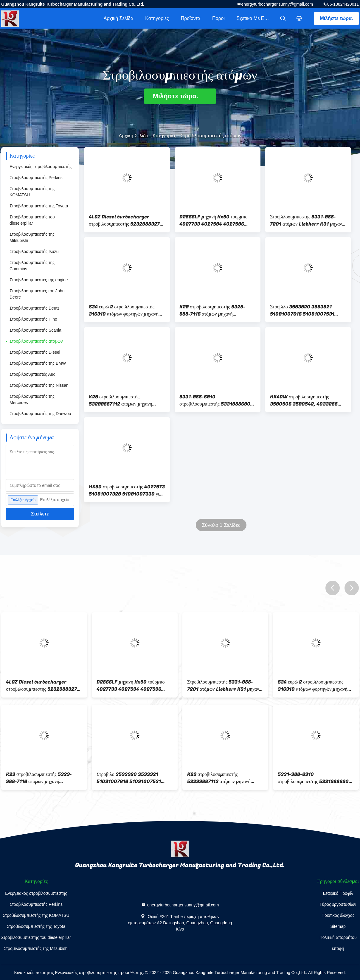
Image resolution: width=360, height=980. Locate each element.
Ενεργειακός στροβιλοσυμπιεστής (41, 167)
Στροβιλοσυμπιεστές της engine (39, 280)
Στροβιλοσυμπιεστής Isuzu (34, 251)
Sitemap (338, 926)
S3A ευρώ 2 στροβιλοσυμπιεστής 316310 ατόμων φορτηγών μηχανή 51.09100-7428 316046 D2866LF (127, 310)
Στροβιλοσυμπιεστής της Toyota (39, 206)
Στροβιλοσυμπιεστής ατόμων (36, 341)
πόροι (218, 18)
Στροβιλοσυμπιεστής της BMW (38, 363)
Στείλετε (40, 514)
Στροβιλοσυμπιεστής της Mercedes (32, 399)
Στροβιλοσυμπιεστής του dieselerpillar (32, 220)
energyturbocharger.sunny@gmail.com (277, 4)
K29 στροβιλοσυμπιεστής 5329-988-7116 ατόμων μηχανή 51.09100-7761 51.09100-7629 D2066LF (215, 310)
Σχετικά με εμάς (254, 18)
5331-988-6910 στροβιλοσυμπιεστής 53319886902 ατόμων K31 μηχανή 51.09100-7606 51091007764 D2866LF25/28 (216, 400)
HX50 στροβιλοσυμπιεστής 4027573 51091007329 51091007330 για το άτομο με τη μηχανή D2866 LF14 (127, 490)
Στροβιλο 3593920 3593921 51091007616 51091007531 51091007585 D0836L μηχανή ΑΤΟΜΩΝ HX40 (304, 310)
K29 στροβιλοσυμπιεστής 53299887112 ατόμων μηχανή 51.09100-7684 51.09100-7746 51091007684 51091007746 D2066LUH (125, 400)
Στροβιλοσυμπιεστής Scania (35, 330)
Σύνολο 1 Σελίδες (221, 525)
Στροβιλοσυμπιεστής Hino (33, 319)
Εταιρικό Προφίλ (338, 893)
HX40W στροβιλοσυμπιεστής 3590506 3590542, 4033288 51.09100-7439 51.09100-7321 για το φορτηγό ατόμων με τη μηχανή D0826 (306, 400)
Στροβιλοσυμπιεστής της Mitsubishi (32, 237)
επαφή (338, 948)
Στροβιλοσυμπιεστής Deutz (35, 308)
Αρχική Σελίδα (118, 18)
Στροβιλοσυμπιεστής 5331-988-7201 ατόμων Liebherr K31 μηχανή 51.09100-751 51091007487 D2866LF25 (307, 220)
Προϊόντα (191, 18)
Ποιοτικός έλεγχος (338, 915)
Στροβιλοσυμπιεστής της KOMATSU (32, 192)
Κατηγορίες (157, 18)
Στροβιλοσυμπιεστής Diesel (35, 352)
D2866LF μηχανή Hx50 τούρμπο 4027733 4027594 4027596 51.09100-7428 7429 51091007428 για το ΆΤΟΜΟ (214, 220)
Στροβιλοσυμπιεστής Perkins (36, 178)
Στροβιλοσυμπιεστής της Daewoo (40, 414)
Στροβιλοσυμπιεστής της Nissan (39, 385)
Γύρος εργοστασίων (338, 904)
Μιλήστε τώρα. (337, 18)
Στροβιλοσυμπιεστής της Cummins (32, 266)
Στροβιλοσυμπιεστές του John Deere (37, 294)
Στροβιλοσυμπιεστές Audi (33, 374)
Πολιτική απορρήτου (338, 937)
